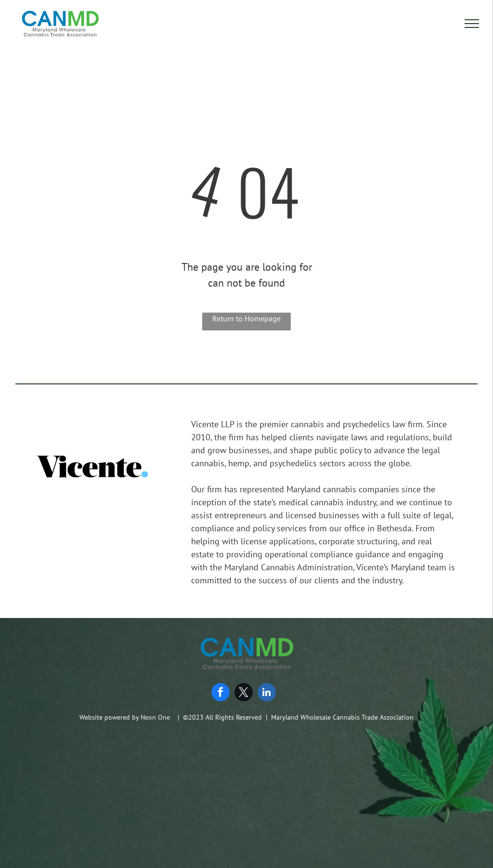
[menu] (472, 24)
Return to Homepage (246, 318)
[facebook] (221, 693)
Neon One (155, 717)
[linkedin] (267, 693)
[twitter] (244, 693)
